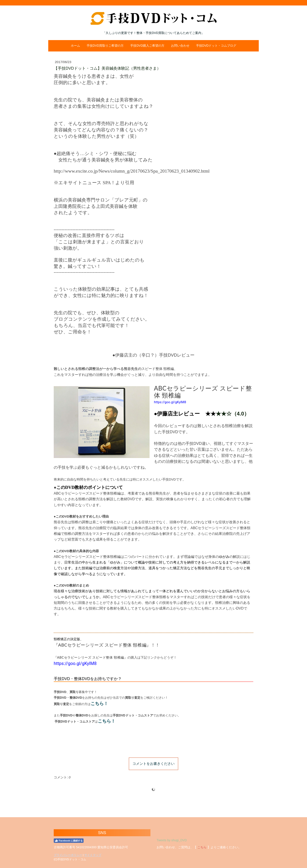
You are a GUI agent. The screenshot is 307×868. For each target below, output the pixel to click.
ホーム (75, 46)
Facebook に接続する (69, 841)
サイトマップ (93, 855)
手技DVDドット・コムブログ (216, 46)
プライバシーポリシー (68, 855)
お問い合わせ (180, 46)
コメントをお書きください (153, 764)
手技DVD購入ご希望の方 (147, 46)
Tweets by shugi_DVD (172, 840)
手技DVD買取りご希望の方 (105, 46)
